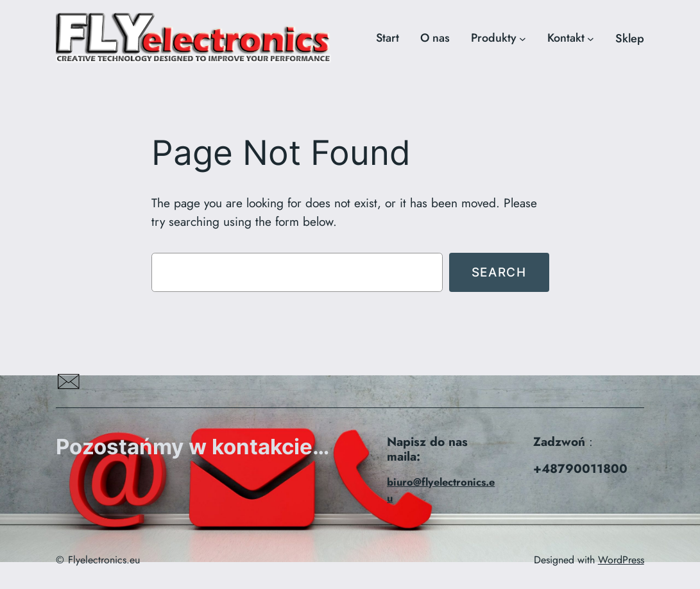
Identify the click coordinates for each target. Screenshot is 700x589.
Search (499, 272)
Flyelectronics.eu (104, 560)
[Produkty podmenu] (523, 39)
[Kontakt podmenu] (591, 39)
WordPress (621, 560)
